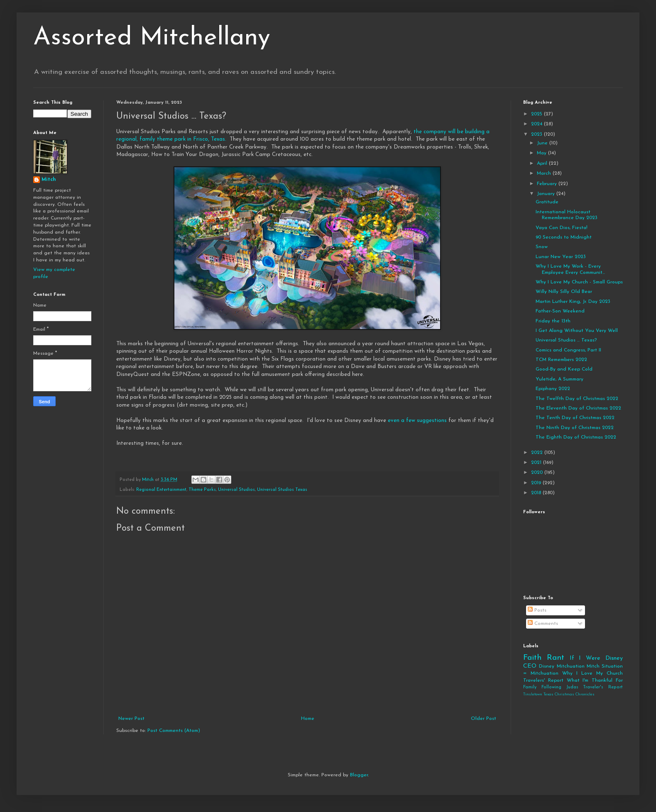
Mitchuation (571, 666)
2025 (537, 114)
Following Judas (560, 687)
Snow (542, 247)
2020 (538, 473)
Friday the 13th (553, 321)
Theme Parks (202, 490)
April (543, 163)
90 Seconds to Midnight (564, 237)
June (543, 143)
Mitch (49, 180)
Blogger (359, 775)
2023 (537, 134)
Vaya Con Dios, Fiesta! (562, 228)
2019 (537, 483)
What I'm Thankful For (595, 680)
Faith (532, 658)
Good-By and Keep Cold (564, 369)
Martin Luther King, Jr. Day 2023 (573, 302)
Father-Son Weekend (560, 311)
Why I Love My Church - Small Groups (579, 282)
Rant (556, 658)
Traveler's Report (603, 687)
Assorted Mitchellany (152, 38)
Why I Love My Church (592, 673)
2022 (538, 453)
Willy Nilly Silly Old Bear (564, 292)
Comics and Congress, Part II (568, 350)
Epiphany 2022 (553, 389)
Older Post (483, 719)
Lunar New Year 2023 (561, 257)
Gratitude (547, 202)
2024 (537, 124)
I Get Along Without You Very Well (577, 331)
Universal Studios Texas (282, 490)
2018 (537, 493)
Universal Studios (236, 490)
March (545, 173)
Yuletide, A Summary (559, 379)
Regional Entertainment (161, 490)
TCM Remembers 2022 (561, 360)
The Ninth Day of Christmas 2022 (575, 428)
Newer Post (131, 719)
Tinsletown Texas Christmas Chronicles (559, 694)
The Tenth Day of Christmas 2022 (575, 418)
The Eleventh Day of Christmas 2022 (578, 408)
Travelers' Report (543, 680)
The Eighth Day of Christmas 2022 (576, 437)
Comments (543, 624)
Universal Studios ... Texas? (566, 340)
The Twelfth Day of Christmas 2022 (577, 399)
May (542, 153)
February (548, 184)
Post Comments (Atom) (174, 731)
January (547, 194)
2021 (537, 463)
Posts (537, 610)
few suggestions (426, 421)
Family (530, 687)
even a (396, 421)
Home (308, 719)
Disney (547, 666)
